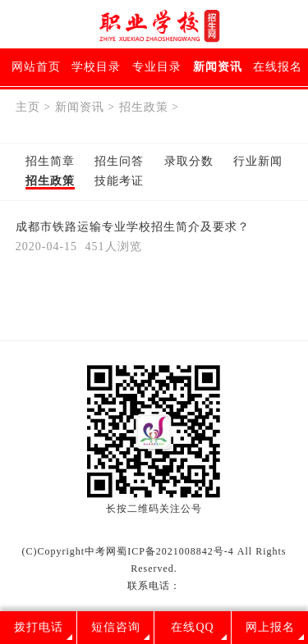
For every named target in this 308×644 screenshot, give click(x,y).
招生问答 (119, 161)
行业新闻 (258, 161)
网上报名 (270, 627)
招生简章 (50, 161)
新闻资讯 (218, 67)
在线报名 (278, 67)
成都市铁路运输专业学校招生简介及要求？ (133, 227)
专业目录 (157, 67)
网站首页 (36, 67)
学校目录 (96, 67)
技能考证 (119, 181)
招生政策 (144, 107)
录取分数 (189, 161)
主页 (28, 107)
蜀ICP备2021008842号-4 (175, 551)
